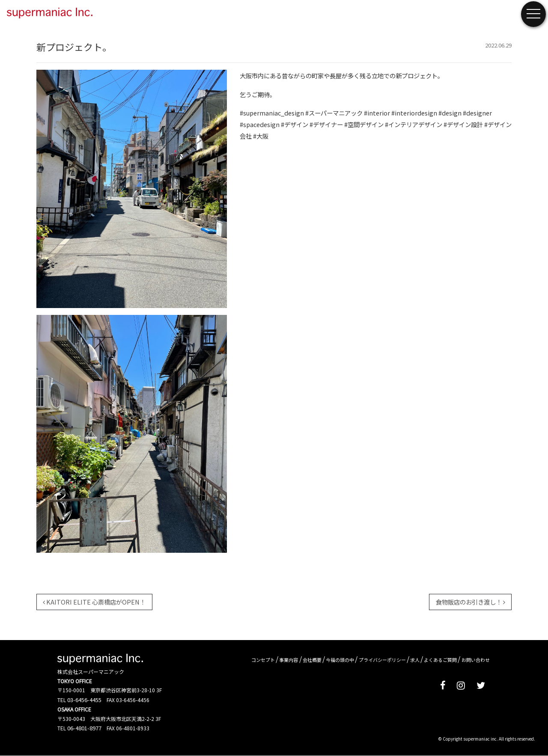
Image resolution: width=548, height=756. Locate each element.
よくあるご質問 (440, 660)
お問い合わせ (476, 660)
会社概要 (312, 660)
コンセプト (263, 660)
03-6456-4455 (84, 700)
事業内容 (289, 660)
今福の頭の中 (340, 660)
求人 (415, 660)
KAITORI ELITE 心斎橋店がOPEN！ (94, 602)
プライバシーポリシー (382, 660)
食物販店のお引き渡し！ (471, 602)
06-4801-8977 (84, 728)
